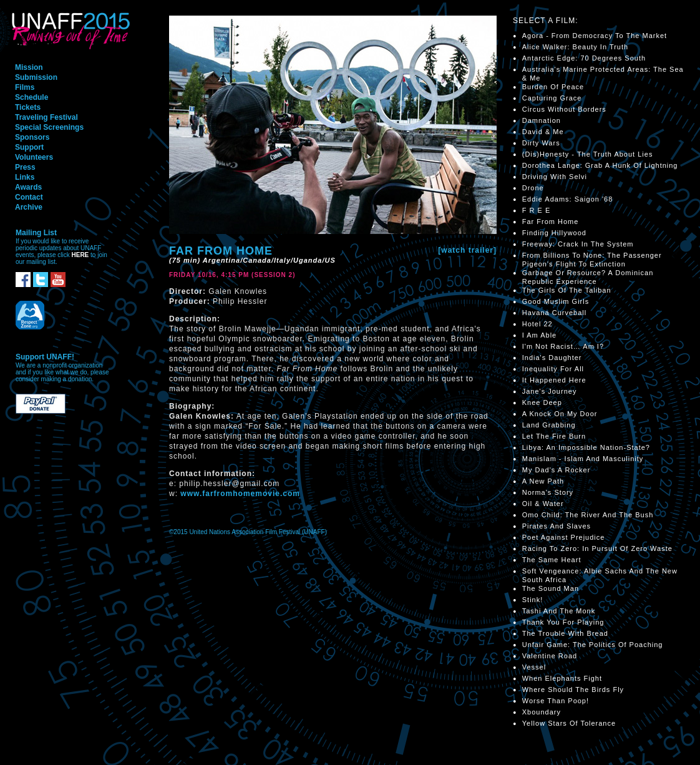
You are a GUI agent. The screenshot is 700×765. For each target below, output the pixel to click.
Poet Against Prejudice (564, 537)
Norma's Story (548, 492)
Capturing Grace (552, 98)
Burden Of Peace (553, 87)
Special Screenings (49, 127)
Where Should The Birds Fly (573, 689)
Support (29, 147)
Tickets (28, 107)
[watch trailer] (467, 250)
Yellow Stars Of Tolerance (569, 723)
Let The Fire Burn (554, 436)
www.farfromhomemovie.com (240, 494)
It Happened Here (554, 380)
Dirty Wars (541, 143)
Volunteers (34, 157)
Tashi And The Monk (559, 611)
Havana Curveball (554, 313)
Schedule (32, 97)
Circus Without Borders (564, 109)
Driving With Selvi (555, 177)
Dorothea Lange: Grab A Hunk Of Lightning (600, 165)
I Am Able (539, 335)
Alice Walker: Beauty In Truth (575, 47)
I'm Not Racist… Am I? (563, 346)
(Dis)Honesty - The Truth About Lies (588, 154)
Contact (29, 197)
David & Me (543, 132)
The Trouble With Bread (565, 633)
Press (25, 167)
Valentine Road (550, 656)
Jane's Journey (550, 391)
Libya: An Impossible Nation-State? (586, 447)
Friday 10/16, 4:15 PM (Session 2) (232, 275)
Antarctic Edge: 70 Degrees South (584, 58)
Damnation (542, 120)
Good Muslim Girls (556, 301)
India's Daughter (552, 358)
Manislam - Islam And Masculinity (583, 459)
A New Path (543, 481)
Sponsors (32, 137)
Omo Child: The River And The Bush (588, 515)
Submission (36, 77)
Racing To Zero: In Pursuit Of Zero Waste (597, 548)
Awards (28, 187)
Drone (533, 188)
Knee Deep (542, 402)
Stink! (533, 600)
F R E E (537, 210)
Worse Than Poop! (556, 701)
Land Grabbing (549, 425)
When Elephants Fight (562, 678)
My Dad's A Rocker (557, 470)
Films (25, 87)
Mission (29, 67)
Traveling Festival (46, 117)
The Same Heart (552, 560)
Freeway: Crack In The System (578, 244)
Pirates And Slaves (557, 526)
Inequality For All (553, 369)
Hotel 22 (537, 324)
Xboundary (542, 712)
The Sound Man (551, 588)
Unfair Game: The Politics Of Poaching (593, 645)
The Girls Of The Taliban (567, 290)
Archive (29, 207)
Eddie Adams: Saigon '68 (568, 199)
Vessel (534, 667)
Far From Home (551, 222)
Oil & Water (543, 504)
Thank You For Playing (563, 622)
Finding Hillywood (554, 233)
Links (25, 177)
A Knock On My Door (560, 414)
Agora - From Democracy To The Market (595, 36)
